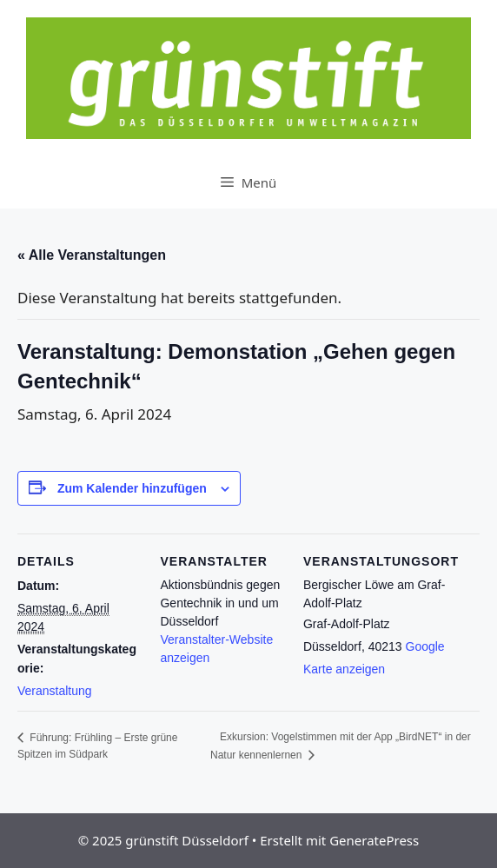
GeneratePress (374, 840)
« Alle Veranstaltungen (92, 255)
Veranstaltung (55, 691)
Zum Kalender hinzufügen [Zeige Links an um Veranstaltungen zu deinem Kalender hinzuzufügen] (132, 488)
